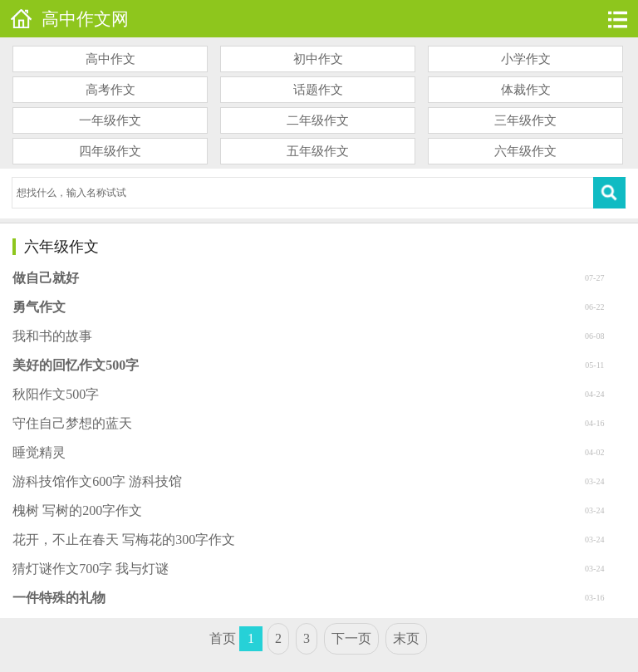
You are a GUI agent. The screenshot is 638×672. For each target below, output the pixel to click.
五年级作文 (318, 151)
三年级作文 (525, 120)
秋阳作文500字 (56, 394)
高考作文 (110, 90)
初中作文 (318, 59)
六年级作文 (525, 151)
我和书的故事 (52, 336)
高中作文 (110, 59)
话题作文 (318, 90)
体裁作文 (526, 90)
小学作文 (526, 59)
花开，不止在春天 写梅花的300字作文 (124, 540)
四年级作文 (110, 151)
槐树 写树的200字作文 (77, 510)
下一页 (351, 638)
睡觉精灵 (39, 452)
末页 (406, 638)
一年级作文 (110, 120)
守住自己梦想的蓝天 (72, 423)
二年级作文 (318, 120)
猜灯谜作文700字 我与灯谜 (91, 569)
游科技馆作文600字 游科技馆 (97, 481)
